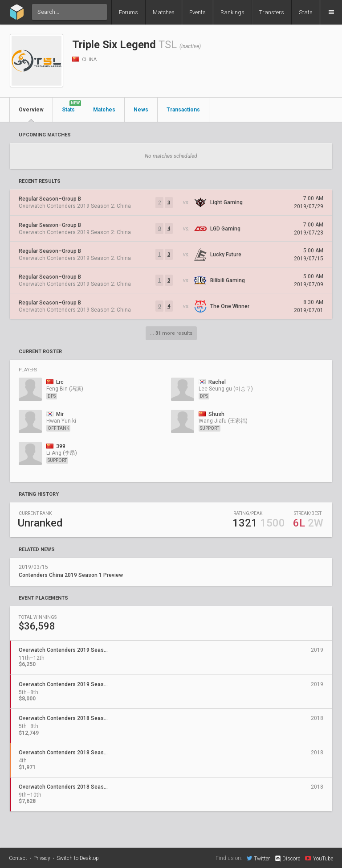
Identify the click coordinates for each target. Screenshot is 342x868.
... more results (171, 333)
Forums (128, 12)
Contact (18, 858)
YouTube (319, 858)
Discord (287, 859)
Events (197, 12)
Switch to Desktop (78, 858)
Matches (164, 12)
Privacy (42, 858)
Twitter (258, 858)
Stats (306, 12)
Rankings (232, 12)
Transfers (272, 12)
